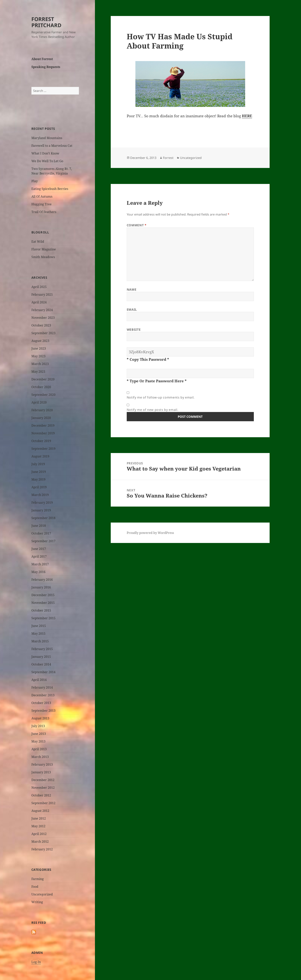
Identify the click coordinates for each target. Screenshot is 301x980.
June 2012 (39, 818)
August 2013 (40, 718)
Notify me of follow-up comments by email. (161, 397)
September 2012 (43, 803)
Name (132, 289)
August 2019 (40, 456)
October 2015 (41, 610)
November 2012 (43, 788)
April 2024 (39, 302)
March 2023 (40, 364)
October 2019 (41, 441)
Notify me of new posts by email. (152, 410)
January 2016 (41, 587)
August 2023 (40, 341)
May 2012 (38, 826)
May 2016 (38, 572)
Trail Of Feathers (44, 212)
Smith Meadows (43, 257)
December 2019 (43, 425)
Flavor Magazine (44, 249)
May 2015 (38, 633)
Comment (137, 225)
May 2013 (38, 741)
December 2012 (43, 780)
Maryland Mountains (47, 138)
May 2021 (38, 372)
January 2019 (41, 510)
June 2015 (39, 626)
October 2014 (41, 664)
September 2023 (43, 333)
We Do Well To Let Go (47, 161)
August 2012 (40, 811)
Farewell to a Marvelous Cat (52, 146)
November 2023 (43, 318)
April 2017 (39, 556)
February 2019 (42, 503)
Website (134, 330)
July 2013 (38, 726)
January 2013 (41, 772)
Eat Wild (38, 242)
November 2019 (43, 433)
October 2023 (41, 325)
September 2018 (43, 518)
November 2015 (43, 603)
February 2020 (42, 410)
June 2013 (39, 734)
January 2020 (41, 418)
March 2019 (40, 495)
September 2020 (43, 395)
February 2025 (42, 295)
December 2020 (43, 379)
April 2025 (39, 287)
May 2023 (38, 356)
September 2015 (43, 618)
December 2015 (43, 595)
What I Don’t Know (45, 153)
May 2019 (38, 479)
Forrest (168, 158)
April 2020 (39, 402)
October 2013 (41, 703)
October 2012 (41, 795)
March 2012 (40, 842)
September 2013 (43, 711)
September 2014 (43, 672)
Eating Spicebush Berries (50, 189)
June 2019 (39, 472)
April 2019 (39, 487)
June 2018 (39, 526)
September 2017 (43, 541)
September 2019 (43, 449)
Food (35, 887)
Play (35, 181)
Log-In (36, 962)
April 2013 (39, 749)
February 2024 (42, 310)
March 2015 (40, 641)
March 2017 (40, 564)
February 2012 (42, 849)
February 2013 (42, 764)
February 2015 (42, 649)
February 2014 (42, 687)
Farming (38, 879)
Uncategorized (42, 894)
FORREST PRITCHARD (46, 22)
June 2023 (39, 348)
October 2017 (41, 533)
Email (132, 310)
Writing (37, 902)
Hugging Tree (42, 204)
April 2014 (39, 680)
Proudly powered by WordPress (150, 533)
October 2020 (41, 387)
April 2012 (39, 834)
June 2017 (39, 549)
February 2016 (42, 580)
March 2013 (40, 757)
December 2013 (43, 695)
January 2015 (41, 657)
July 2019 (38, 464)
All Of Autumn (42, 196)
